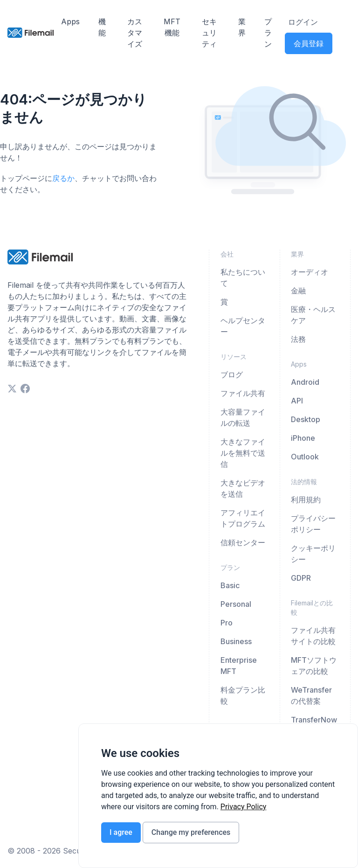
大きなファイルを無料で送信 (243, 453)
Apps (70, 21)
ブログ (232, 375)
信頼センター (243, 542)
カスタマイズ (135, 33)
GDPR (301, 578)
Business (236, 641)
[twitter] (12, 389)
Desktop (306, 419)
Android (305, 382)
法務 (298, 339)
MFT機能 (172, 27)
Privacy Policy (244, 807)
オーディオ (310, 272)
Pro (227, 623)
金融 (298, 291)
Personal (236, 604)
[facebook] (25, 389)
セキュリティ (209, 33)
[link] (244, 807)
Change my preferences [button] (191, 832)
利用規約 (306, 500)
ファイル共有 (243, 393)
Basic (230, 585)
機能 (102, 27)
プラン (268, 33)
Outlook (305, 457)
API (297, 401)
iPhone (303, 438)
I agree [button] (121, 832)
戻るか (63, 178)
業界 (242, 27)
